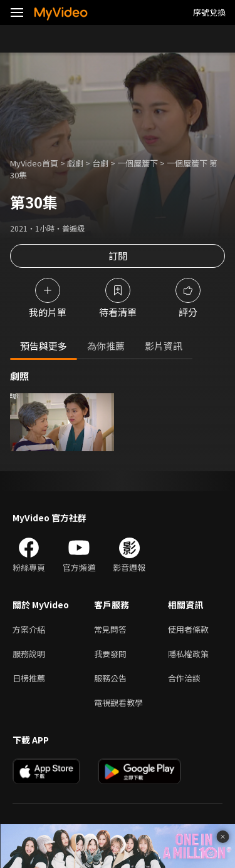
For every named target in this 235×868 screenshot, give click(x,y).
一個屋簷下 (138, 163)
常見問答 (110, 629)
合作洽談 (184, 678)
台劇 (100, 163)
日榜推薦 (29, 678)
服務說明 (29, 654)
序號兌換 (209, 12)
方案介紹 (29, 629)
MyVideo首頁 (34, 163)
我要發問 (110, 654)
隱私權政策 (188, 654)
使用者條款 (188, 629)
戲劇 (75, 163)
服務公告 (110, 678)
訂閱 (118, 256)
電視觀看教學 (118, 702)
